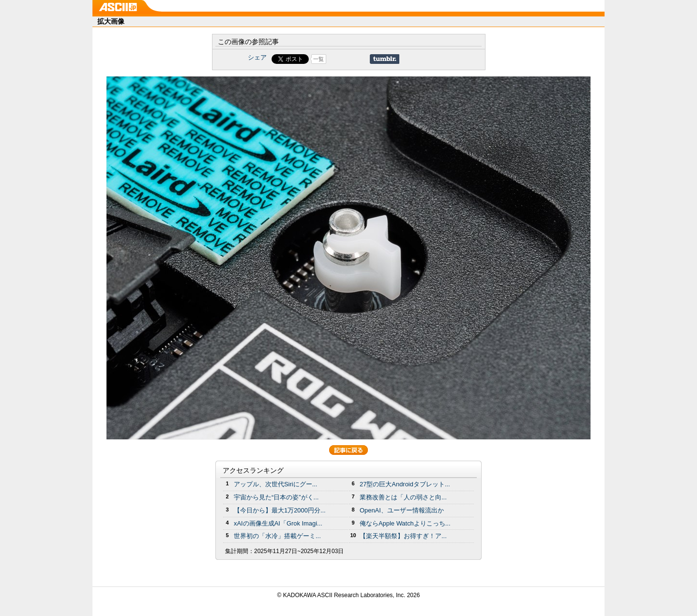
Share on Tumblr (385, 59)
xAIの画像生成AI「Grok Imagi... (278, 523)
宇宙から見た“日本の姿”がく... (276, 497)
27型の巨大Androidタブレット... (405, 484)
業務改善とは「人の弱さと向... (403, 497)
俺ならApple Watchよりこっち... (405, 523)
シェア (257, 57)
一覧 (318, 59)
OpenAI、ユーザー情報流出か (402, 510)
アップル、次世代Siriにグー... (275, 484)
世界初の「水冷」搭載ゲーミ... (277, 536)
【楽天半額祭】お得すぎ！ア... (403, 536)
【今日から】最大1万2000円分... (280, 510)
